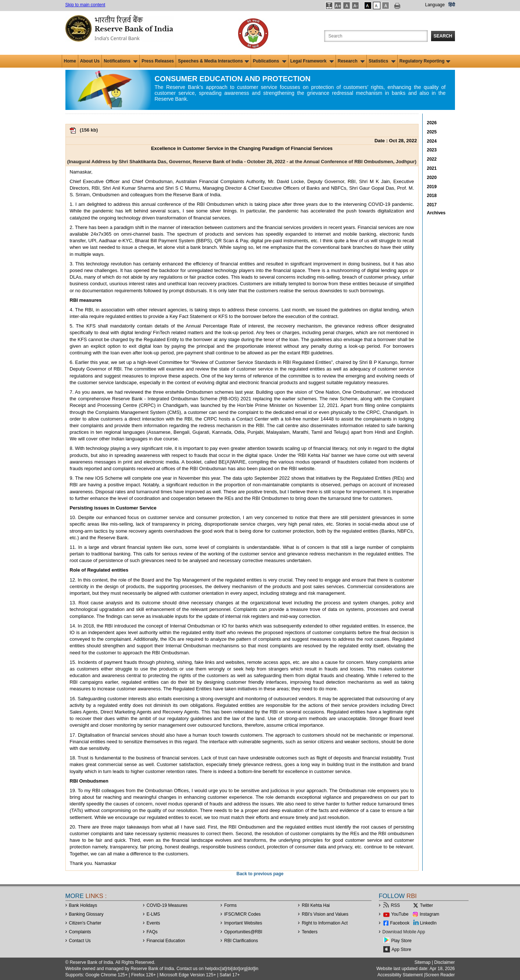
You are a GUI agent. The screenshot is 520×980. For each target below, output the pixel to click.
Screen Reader (440, 975)
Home (70, 61)
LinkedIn (428, 923)
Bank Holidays (83, 905)
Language (435, 5)
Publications (270, 61)
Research (351, 61)
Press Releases (158, 61)
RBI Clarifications (241, 941)
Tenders (310, 932)
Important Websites (243, 923)
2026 (432, 123)
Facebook (400, 923)
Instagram (429, 914)
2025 (432, 132)
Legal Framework (312, 61)
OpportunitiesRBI (243, 932)
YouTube (400, 914)
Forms (230, 905)
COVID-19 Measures (167, 905)
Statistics (382, 61)
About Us (90, 61)
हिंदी (452, 5)
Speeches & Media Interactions (213, 61)
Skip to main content (85, 5)
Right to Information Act (325, 923)
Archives (436, 213)
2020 (432, 178)
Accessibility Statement (400, 975)
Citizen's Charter (85, 923)
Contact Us (80, 941)
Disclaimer (444, 962)
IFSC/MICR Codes (242, 914)
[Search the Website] (376, 36)
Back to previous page (260, 874)
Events (153, 923)
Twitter (426, 905)
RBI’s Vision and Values (325, 914)
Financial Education (166, 941)
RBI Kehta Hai (316, 905)
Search (443, 36)
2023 (432, 150)
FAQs (152, 932)
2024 (432, 141)
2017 (432, 205)
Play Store (401, 941)
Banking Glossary (86, 914)
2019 (432, 187)
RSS (396, 905)
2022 (432, 159)
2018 (432, 196)
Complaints (80, 932)
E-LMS (153, 914)
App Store (401, 949)
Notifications (121, 61)
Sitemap (423, 962)
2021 (432, 168)
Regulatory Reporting (425, 61)
